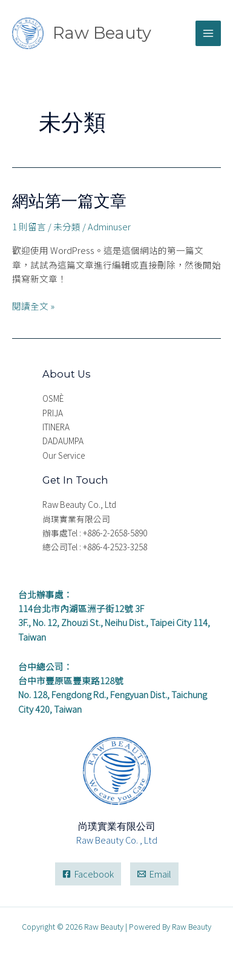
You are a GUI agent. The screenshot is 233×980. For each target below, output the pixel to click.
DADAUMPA (63, 441)
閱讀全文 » (33, 305)
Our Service (64, 455)
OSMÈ (53, 398)
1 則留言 (29, 226)
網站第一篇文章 (69, 201)
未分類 (67, 226)
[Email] (154, 874)
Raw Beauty (102, 33)
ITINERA (56, 427)
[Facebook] (88, 874)
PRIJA (53, 413)
